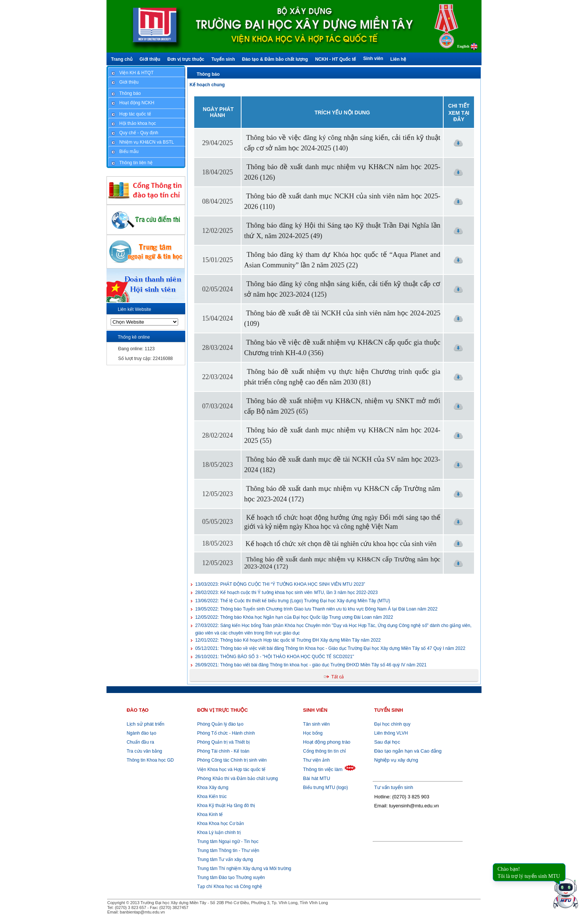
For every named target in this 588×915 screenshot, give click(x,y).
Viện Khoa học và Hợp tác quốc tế (231, 769)
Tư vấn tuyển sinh (394, 787)
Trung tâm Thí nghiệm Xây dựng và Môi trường (244, 868)
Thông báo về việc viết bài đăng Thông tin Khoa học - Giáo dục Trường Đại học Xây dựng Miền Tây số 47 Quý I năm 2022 (330, 648)
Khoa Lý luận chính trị (218, 832)
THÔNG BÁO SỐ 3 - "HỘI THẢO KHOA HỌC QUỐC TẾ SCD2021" (274, 657)
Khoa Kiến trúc (211, 796)
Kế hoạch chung (207, 85)
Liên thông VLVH (391, 733)
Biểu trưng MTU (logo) (325, 787)
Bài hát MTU (316, 778)
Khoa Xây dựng (212, 787)
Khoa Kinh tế (209, 814)
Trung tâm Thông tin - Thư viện (228, 850)
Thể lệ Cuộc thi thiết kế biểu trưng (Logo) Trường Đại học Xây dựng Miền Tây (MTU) (292, 601)
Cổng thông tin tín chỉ (324, 751)
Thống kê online (134, 337)
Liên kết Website (134, 309)
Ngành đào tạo (142, 733)
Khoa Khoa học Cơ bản (220, 823)
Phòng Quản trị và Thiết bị (223, 742)
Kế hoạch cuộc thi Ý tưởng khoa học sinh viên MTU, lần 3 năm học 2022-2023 (286, 592)
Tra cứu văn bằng (145, 751)
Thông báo (208, 74)
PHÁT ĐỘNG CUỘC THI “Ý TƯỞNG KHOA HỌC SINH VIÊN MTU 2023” (280, 584)
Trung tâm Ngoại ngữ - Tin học (228, 841)
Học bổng (313, 733)
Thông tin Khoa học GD (150, 760)
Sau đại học (387, 742)
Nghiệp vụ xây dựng (396, 760)
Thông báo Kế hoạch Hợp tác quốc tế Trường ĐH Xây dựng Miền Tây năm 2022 (288, 640)
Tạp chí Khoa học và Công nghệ (230, 886)
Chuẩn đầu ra (140, 742)
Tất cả (337, 677)
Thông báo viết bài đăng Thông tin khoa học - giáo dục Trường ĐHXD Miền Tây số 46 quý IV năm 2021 (311, 665)
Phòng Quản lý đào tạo (220, 724)
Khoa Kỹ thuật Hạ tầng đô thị (225, 805)
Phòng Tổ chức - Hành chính (225, 733)
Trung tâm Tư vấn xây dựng (225, 859)
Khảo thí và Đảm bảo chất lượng (237, 778)
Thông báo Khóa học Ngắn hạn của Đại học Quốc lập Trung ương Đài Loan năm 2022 (294, 617)
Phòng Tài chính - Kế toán (223, 751)
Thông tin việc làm (323, 769)
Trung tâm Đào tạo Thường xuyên (231, 877)
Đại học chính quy (392, 724)
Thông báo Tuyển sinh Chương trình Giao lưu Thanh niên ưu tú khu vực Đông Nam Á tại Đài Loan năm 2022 (316, 609)
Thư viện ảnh (316, 760)
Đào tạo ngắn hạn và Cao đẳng (408, 751)
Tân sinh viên (316, 724)
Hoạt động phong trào (327, 742)
